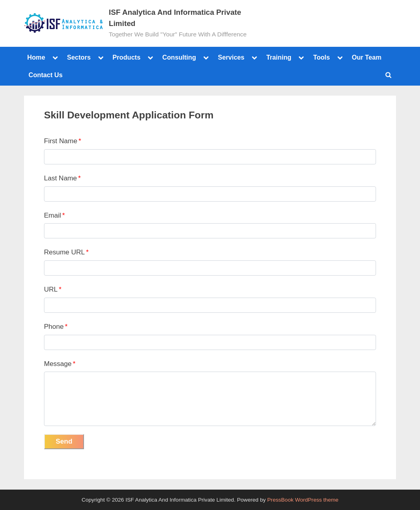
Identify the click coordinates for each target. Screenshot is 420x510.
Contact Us (45, 75)
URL (53, 289)
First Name (63, 141)
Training (279, 57)
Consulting (179, 57)
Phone (56, 327)
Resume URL (66, 252)
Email (54, 215)
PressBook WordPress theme (303, 500)
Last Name (62, 178)
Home (36, 57)
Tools (322, 57)
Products (126, 57)
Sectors (79, 57)
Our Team (366, 57)
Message (60, 364)
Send (64, 441)
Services (231, 57)
